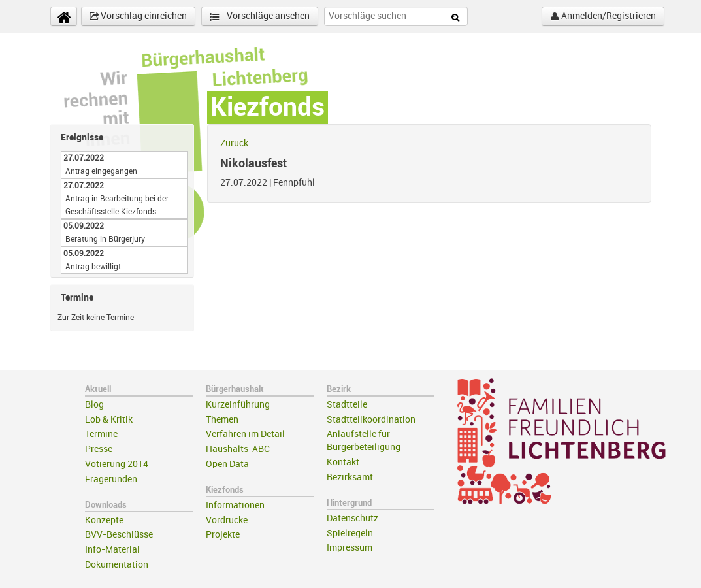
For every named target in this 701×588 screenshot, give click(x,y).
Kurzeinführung (238, 405)
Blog (94, 405)
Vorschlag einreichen (138, 16)
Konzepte (104, 520)
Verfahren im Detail (245, 434)
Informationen (235, 505)
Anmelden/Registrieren (603, 16)
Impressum (350, 548)
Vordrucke (227, 520)
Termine (101, 434)
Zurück (234, 143)
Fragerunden (111, 479)
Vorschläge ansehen (260, 17)
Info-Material (112, 550)
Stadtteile (347, 405)
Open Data (227, 464)
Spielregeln (350, 533)
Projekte (223, 535)
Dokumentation (117, 565)
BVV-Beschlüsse (119, 535)
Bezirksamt (350, 477)
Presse (99, 449)
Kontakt (343, 462)
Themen (222, 420)
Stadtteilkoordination (371, 420)
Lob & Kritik (109, 420)
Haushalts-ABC (238, 449)
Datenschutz (352, 518)
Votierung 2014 (117, 464)
